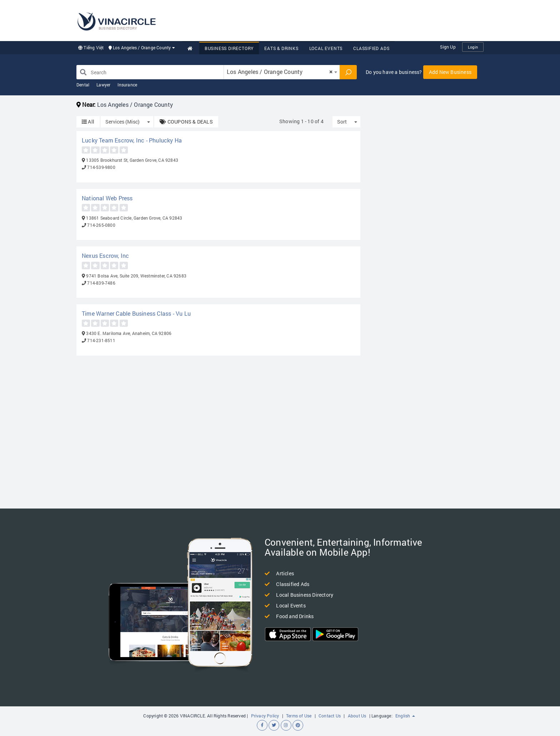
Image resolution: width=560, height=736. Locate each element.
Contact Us (330, 716)
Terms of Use (299, 716)
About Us (357, 716)
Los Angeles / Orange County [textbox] (280, 72)
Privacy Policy (265, 716)
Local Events (326, 48)
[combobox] (282, 72)
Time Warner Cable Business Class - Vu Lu (136, 313)
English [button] (405, 716)
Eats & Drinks (281, 48)
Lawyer (103, 85)
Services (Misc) (122, 122)
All (88, 122)
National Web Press (107, 198)
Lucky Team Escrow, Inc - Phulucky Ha (132, 140)
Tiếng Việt (91, 47)
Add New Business (450, 72)
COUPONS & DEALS (186, 122)
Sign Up (448, 47)
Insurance (127, 85)
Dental (83, 85)
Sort (342, 122)
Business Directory (229, 48)
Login (473, 47)
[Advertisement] (354, 20)
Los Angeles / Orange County (142, 47)
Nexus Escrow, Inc (105, 256)
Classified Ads (371, 48)
